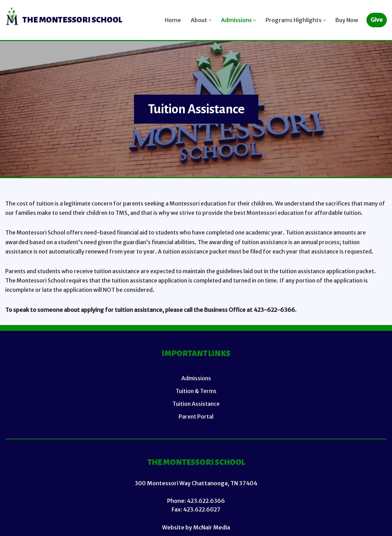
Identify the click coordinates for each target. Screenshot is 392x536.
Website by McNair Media (196, 527)
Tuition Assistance (196, 404)
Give (377, 20)
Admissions (196, 378)
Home (173, 20)
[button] (210, 20)
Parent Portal (196, 417)
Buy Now (347, 20)
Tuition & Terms (196, 391)
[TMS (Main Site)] (64, 20)
